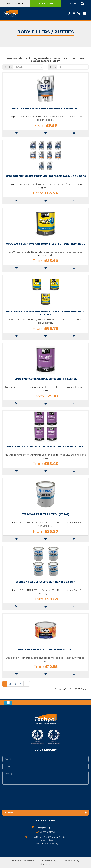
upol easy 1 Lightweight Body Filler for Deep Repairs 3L (46, 244)
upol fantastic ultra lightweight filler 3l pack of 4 (45, 447)
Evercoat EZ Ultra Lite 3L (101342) (45, 514)
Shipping (45, 864)
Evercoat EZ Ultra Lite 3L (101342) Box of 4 (46, 582)
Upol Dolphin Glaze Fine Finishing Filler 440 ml (45, 108)
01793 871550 (69, 13)
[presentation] (29, 801)
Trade (45, 4)
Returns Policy (71, 861)
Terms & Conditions (23, 861)
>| (27, 684)
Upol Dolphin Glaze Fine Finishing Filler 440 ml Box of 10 (46, 176)
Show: (53, 67)
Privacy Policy (48, 861)
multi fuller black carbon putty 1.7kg (46, 650)
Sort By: (8, 67)
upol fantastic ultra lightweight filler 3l (46, 379)
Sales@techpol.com (74, 13)
